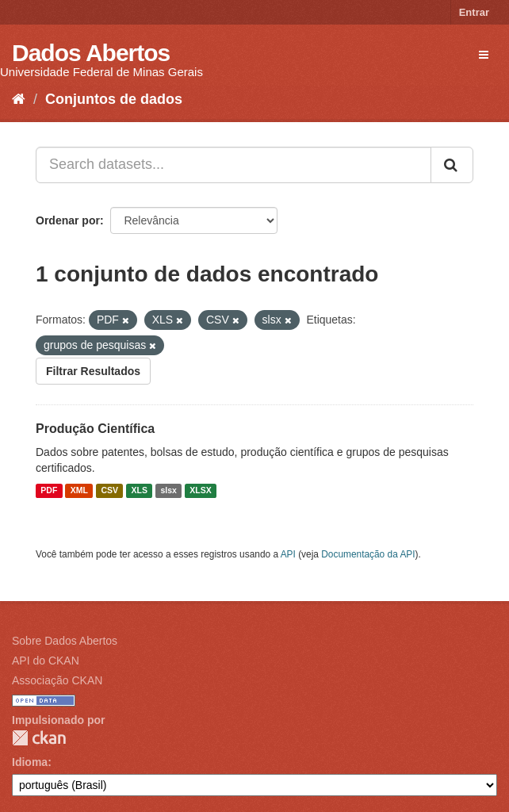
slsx (168, 491)
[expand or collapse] (484, 55)
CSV (109, 491)
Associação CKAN (57, 680)
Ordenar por (68, 220)
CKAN (39, 738)
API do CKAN (46, 661)
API (288, 554)
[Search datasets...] (233, 165)
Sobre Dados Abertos (65, 641)
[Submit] (452, 165)
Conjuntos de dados (114, 99)
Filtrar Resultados (93, 371)
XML (79, 491)
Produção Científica (95, 429)
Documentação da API (368, 554)
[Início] (19, 99)
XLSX (200, 491)
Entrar (474, 12)
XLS (140, 491)
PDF (49, 491)
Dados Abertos (91, 53)
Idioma (30, 762)
